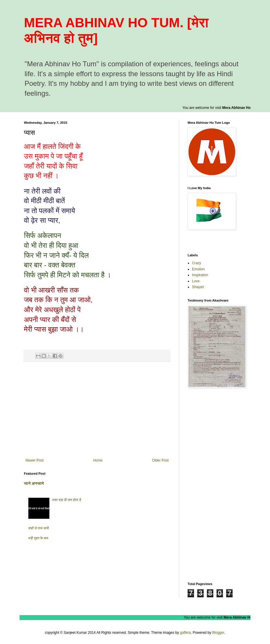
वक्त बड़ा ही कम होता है (67, 500)
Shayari (198, 287)
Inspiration (200, 275)
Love (196, 281)
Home (98, 460)
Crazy (197, 263)
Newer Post (34, 460)
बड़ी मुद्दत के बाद (38, 538)
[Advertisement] (97, 410)
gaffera (185, 633)
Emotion (198, 269)
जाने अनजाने (34, 483)
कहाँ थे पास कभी (39, 528)
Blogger (218, 633)
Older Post (160, 460)
